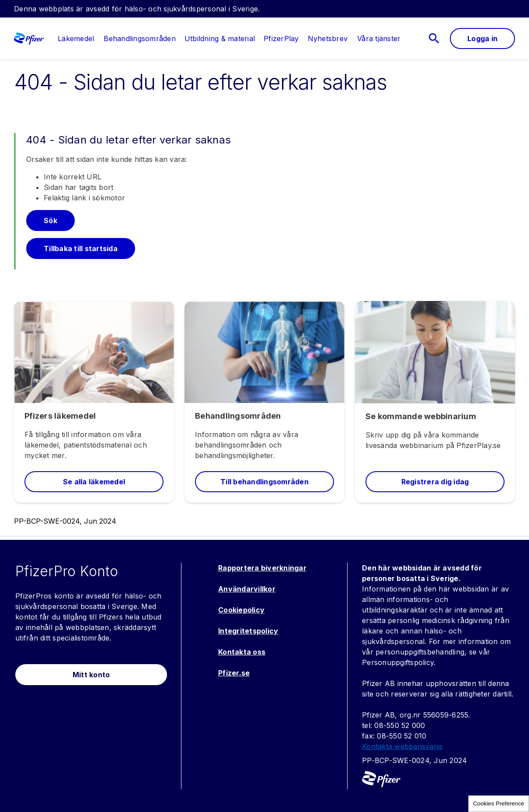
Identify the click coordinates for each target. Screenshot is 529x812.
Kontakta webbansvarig (402, 746)
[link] (76, 38)
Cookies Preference (499, 803)
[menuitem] (71, 38)
